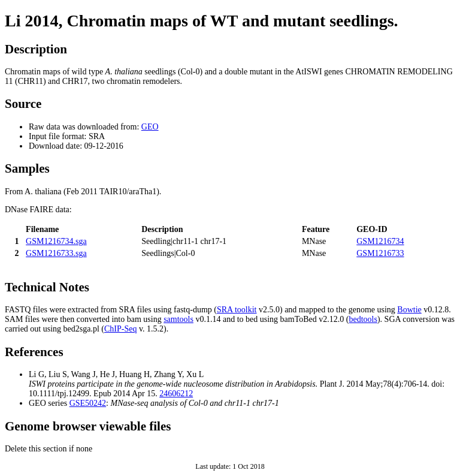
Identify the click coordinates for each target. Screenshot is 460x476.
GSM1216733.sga (56, 253)
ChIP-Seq (120, 329)
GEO (150, 127)
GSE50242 (88, 403)
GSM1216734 (380, 241)
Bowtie (409, 310)
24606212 (176, 394)
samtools (178, 319)
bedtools (363, 319)
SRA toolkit (237, 310)
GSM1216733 (380, 253)
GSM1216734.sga (56, 241)
